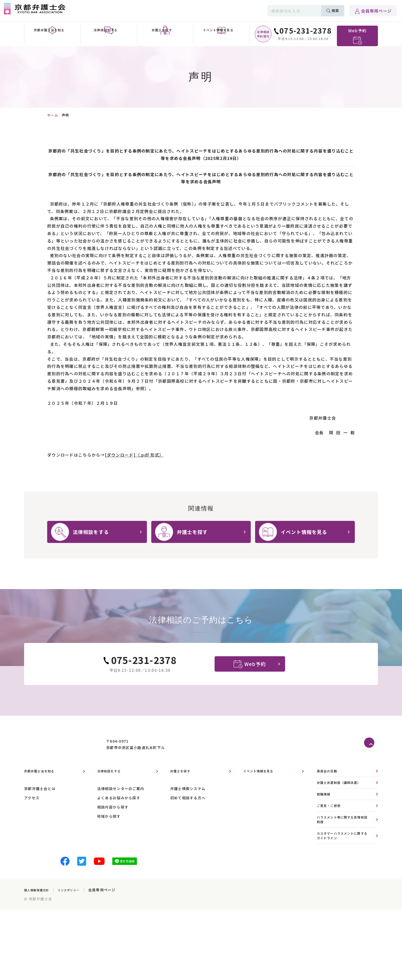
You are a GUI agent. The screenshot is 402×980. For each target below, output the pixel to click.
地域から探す (109, 829)
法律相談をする (113, 784)
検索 (335, 11)
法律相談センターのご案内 (121, 802)
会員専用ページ (376, 11)
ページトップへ (371, 756)
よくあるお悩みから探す (119, 811)
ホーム (53, 115)
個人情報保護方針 (40, 909)
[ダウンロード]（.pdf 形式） (134, 455)
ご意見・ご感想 (331, 821)
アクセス (32, 811)
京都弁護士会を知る (44, 784)
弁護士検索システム (188, 802)
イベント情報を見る (263, 784)
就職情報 (325, 809)
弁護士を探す (184, 784)
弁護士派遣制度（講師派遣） (344, 796)
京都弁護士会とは (40, 802)
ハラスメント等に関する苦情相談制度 (344, 836)
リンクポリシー (78, 909)
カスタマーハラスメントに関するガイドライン (344, 854)
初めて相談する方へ (188, 811)
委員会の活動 (329, 784)
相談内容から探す (113, 820)
